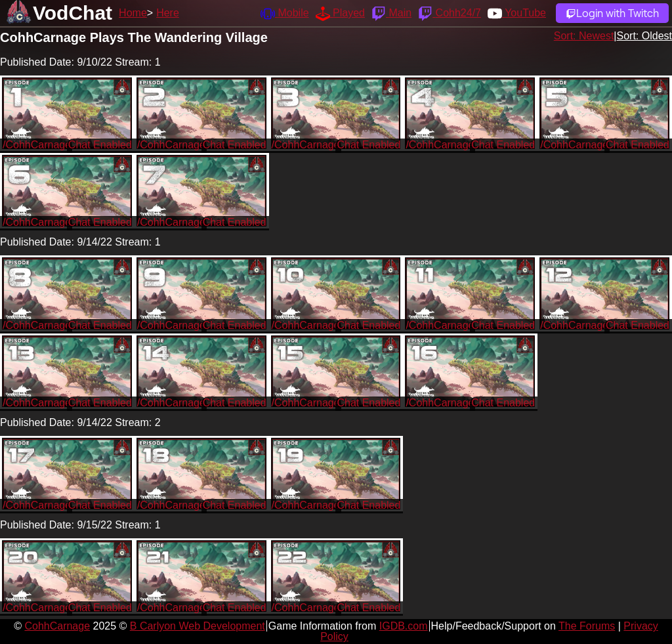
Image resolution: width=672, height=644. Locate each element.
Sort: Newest (584, 36)
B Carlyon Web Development (198, 626)
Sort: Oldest (644, 36)
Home (133, 13)
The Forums (587, 626)
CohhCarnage (57, 626)
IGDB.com (404, 626)
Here (168, 13)
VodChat (73, 13)
